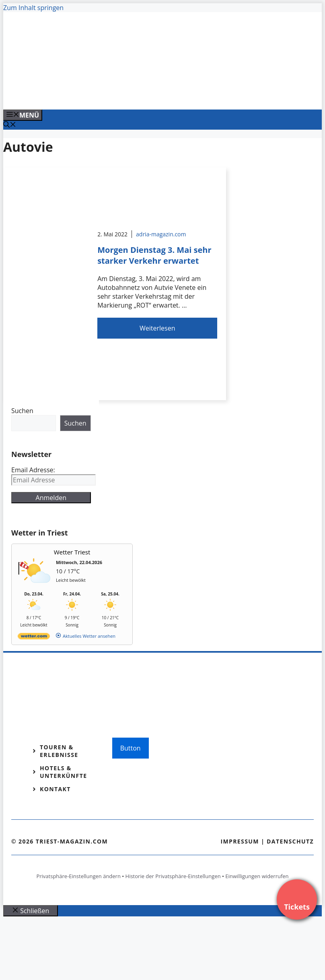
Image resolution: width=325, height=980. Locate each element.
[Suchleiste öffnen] (10, 125)
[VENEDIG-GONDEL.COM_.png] (166, 95)
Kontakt (55, 789)
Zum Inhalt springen (33, 8)
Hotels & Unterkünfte (63, 772)
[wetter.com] (34, 638)
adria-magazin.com (161, 234)
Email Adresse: (33, 470)
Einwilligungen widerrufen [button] (257, 876)
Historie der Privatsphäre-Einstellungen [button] (173, 876)
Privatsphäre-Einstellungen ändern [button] (78, 876)
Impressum (240, 841)
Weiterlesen (157, 328)
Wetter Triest (72, 552)
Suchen (22, 411)
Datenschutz (290, 841)
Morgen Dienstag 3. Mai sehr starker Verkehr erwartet (154, 255)
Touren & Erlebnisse (59, 751)
